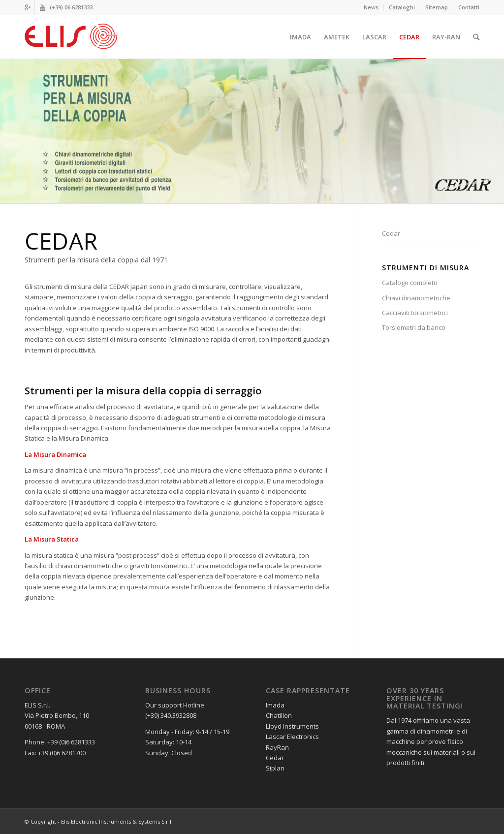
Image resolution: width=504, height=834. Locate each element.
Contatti (469, 7)
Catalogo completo (410, 283)
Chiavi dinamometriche (416, 298)
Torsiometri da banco (414, 327)
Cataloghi (402, 7)
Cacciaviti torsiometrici (415, 313)
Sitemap (437, 7)
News (371, 7)
